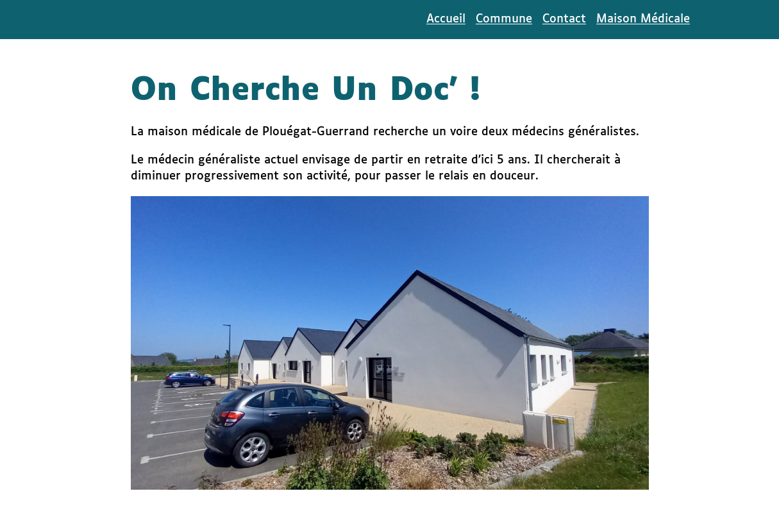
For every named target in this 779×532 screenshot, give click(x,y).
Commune (504, 19)
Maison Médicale (643, 19)
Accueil (446, 19)
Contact (564, 19)
